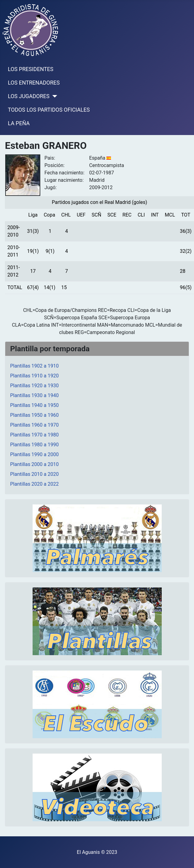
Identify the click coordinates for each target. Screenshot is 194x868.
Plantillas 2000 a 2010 (34, 464)
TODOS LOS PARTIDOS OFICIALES (49, 110)
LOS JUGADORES (29, 96)
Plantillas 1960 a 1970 (34, 425)
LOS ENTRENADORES (34, 83)
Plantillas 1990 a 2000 (34, 454)
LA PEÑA (19, 123)
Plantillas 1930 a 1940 (34, 395)
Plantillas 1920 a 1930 (34, 386)
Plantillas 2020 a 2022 (34, 484)
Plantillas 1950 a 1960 (34, 415)
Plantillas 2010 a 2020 (34, 474)
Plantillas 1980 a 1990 (34, 445)
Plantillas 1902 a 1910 (34, 366)
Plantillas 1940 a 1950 (34, 405)
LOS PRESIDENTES (31, 69)
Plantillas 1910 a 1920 (34, 376)
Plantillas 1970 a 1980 (34, 435)
